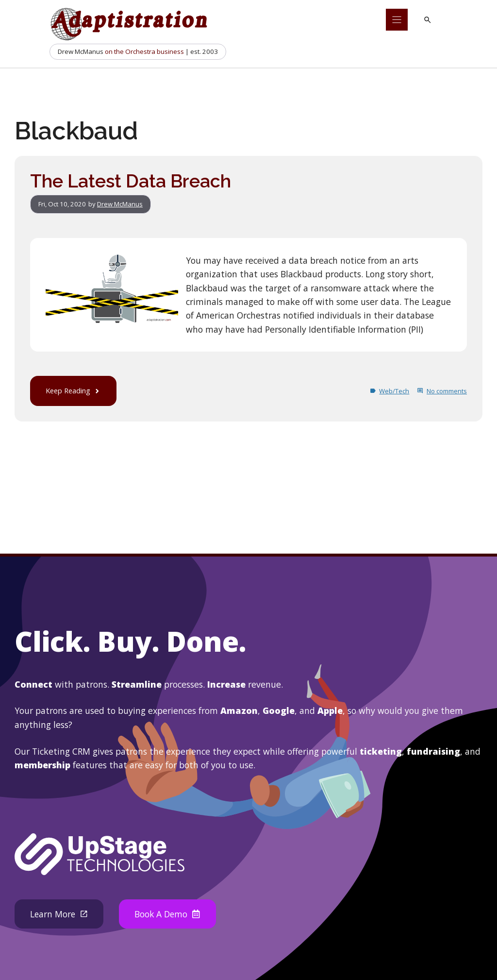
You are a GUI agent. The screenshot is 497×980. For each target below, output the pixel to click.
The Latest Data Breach (131, 181)
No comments (447, 391)
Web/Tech (394, 391)
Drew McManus (120, 204)
